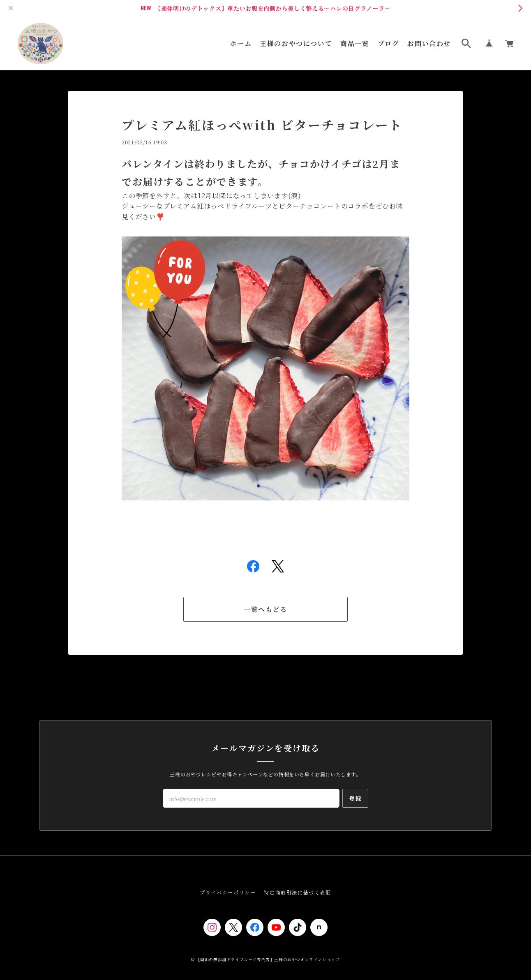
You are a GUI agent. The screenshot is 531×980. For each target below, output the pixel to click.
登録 (355, 798)
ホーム (241, 44)
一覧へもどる (265, 609)
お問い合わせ (429, 44)
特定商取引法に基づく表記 (297, 892)
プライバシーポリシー (228, 892)
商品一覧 (355, 44)
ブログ (389, 44)
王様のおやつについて (296, 44)
